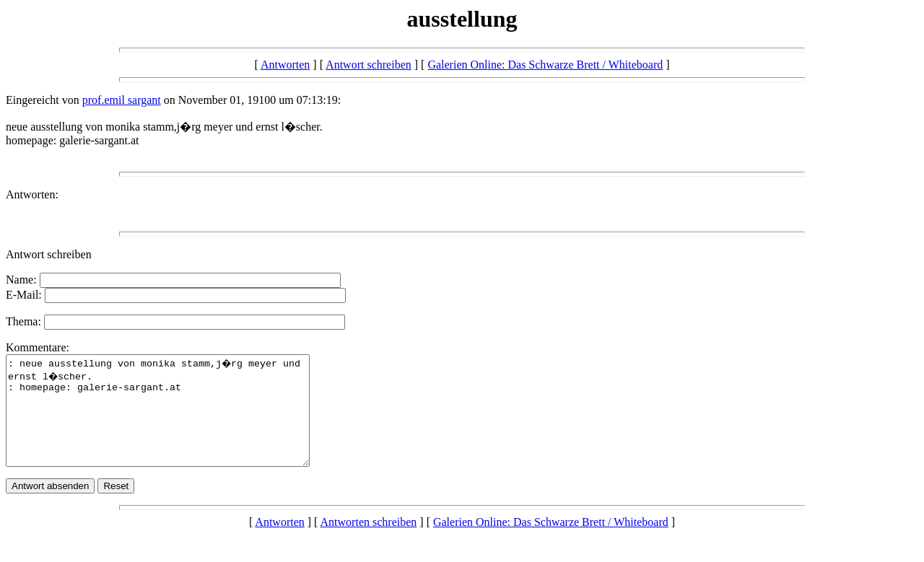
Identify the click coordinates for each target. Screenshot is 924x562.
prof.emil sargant (122, 100)
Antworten (285, 65)
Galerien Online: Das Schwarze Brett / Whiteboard (545, 65)
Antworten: (32, 194)
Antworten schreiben (369, 544)
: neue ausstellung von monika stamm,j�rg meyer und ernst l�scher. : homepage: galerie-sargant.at (176, 421)
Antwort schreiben (369, 65)
